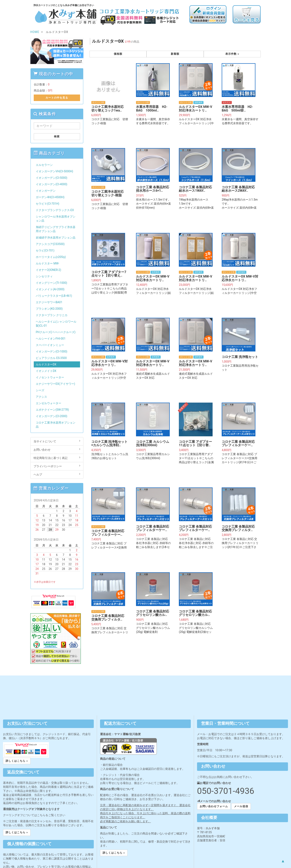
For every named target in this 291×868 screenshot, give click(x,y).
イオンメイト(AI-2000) (50, 289)
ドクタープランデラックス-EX (55, 210)
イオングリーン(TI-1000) (51, 283)
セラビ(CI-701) (45, 250)
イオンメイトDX (46, 371)
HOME (35, 32)
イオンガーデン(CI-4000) (52, 184)
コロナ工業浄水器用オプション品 (56, 425)
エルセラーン (44, 165)
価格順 (118, 54)
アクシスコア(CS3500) (50, 244)
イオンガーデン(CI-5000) (52, 178)
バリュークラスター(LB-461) (54, 296)
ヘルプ (57, 474)
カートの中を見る (57, 98)
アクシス (41, 397)
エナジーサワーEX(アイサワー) (55, 384)
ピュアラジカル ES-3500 (51, 358)
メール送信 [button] (241, 806)
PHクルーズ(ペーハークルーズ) (56, 332)
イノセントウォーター (50, 377)
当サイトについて (57, 441)
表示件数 (232, 54)
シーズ (40, 390)
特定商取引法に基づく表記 (57, 458)
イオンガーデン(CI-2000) (52, 416)
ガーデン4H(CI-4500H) (50, 197)
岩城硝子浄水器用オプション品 (56, 238)
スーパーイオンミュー (50, 345)
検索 (57, 136)
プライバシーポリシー (57, 466)
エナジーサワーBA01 (49, 302)
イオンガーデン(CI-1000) (52, 351)
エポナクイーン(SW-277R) (52, 410)
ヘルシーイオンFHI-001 (51, 339)
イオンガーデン (46, 191)
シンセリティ (44, 276)
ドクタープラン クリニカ (52, 315)
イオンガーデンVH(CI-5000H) (54, 171)
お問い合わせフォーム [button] (214, 806)
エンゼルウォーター (48, 403)
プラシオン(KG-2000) (49, 309)
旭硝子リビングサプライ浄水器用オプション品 (56, 229)
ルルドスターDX (46, 364)
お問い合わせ (57, 449)
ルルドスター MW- (47, 263)
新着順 (175, 54)
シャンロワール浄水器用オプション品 (56, 219)
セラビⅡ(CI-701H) (47, 204)
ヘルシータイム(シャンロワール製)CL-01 (56, 324)
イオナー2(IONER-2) (48, 270)
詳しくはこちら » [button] (17, 761)
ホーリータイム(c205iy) (51, 257)
